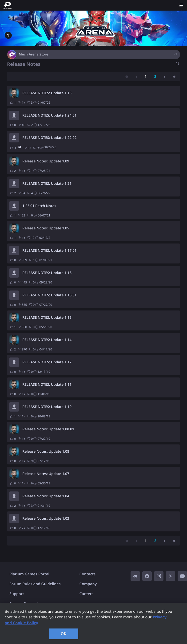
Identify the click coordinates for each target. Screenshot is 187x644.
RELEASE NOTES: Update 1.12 (47, 362)
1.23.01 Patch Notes (39, 206)
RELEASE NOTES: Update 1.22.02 (49, 138)
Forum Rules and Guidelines (35, 584)
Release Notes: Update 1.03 (46, 518)
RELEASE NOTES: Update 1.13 (47, 93)
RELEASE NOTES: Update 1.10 (47, 407)
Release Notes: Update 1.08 (46, 452)
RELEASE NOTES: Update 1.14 (47, 340)
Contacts (88, 574)
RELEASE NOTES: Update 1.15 (47, 318)
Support (17, 594)
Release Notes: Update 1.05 (46, 228)
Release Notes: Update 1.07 (46, 474)
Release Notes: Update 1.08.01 (48, 429)
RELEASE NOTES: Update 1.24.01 (49, 115)
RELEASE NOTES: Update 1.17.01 (49, 251)
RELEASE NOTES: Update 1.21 (47, 184)
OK (64, 634)
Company (88, 584)
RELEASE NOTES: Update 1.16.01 (49, 295)
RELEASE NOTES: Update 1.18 (47, 273)
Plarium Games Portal (29, 574)
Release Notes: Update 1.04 (46, 496)
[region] (93, 623)
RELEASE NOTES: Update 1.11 (47, 385)
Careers (87, 594)
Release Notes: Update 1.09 (46, 161)
